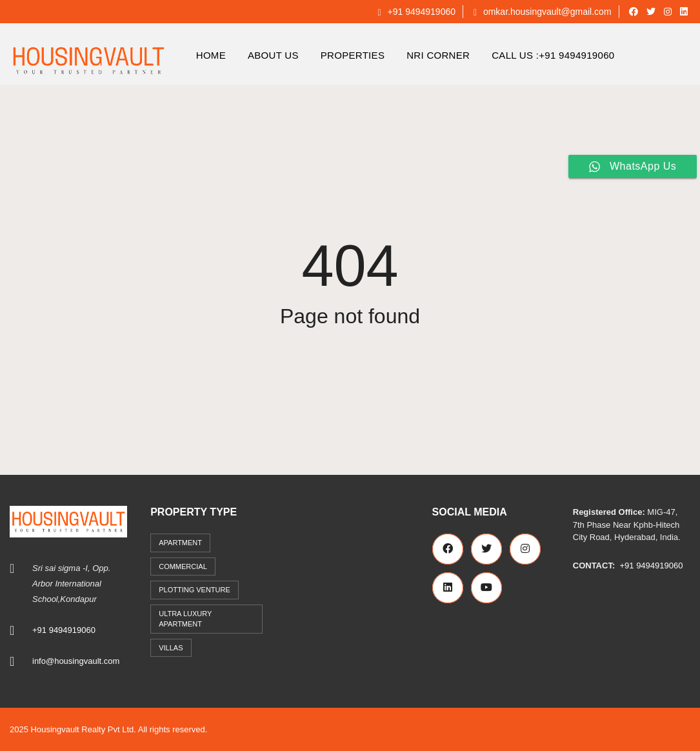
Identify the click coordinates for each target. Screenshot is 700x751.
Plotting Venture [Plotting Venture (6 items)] (195, 590)
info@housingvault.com (76, 661)
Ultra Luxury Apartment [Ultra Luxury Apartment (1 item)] (185, 619)
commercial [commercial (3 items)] (183, 566)
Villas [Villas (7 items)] (171, 648)
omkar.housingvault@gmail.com (543, 12)
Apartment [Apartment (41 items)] (180, 543)
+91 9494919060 (416, 12)
